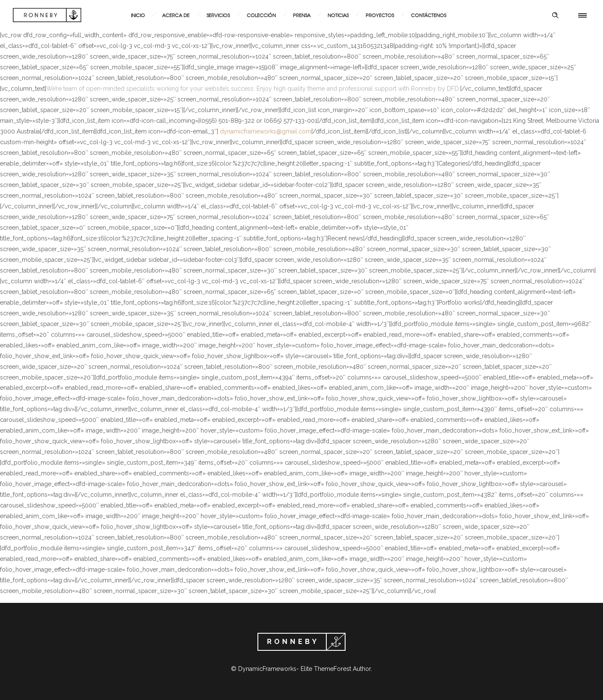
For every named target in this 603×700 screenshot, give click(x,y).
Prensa (302, 15)
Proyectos (380, 15)
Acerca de (176, 15)
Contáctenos (429, 15)
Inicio (138, 15)
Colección (261, 15)
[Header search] (555, 15)
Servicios (218, 15)
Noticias (338, 15)
